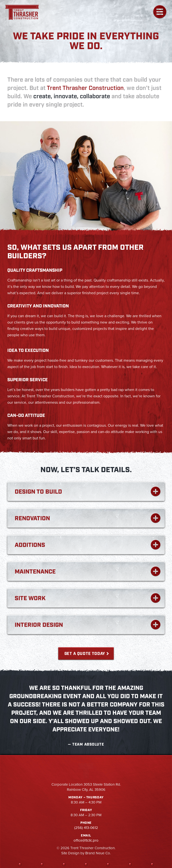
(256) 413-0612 (86, 828)
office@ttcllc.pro (86, 840)
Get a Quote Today (85, 654)
